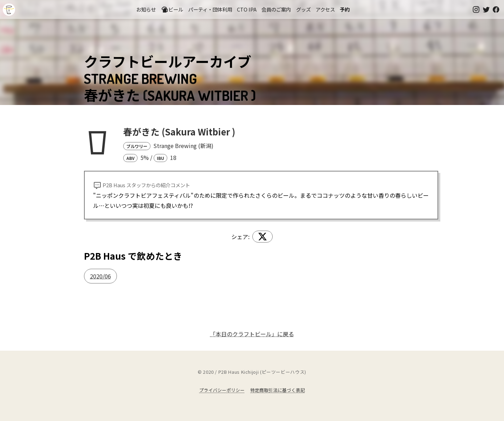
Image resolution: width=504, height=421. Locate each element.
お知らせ (146, 9)
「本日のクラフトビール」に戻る (252, 334)
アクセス (325, 9)
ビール (172, 9)
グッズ (303, 9)
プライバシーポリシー (222, 390)
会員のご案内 (276, 9)
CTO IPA (247, 9)
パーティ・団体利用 (210, 9)
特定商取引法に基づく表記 (278, 390)
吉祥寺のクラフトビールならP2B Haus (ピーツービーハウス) (9, 10)
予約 (345, 9)
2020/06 (100, 276)
